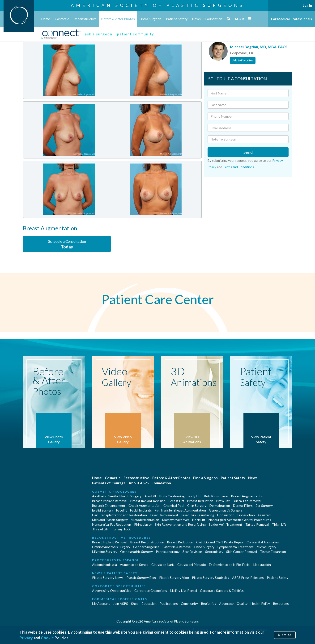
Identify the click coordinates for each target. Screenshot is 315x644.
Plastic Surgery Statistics (211, 578)
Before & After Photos (118, 19)
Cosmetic (62, 19)
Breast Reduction (200, 501)
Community (189, 603)
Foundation (214, 19)
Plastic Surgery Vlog (174, 578)
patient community (136, 34)
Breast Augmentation (247, 496)
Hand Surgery (204, 547)
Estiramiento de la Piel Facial (230, 565)
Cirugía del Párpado (192, 565)
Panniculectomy (168, 552)
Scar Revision (192, 552)
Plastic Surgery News (108, 578)
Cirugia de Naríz (163, 565)
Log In (307, 5)
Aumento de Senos (134, 565)
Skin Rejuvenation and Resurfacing (180, 524)
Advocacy (226, 603)
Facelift (122, 510)
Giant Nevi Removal (177, 547)
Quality (242, 603)
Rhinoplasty (143, 524)
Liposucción (262, 565)
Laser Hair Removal (164, 515)
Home (46, 19)
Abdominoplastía (104, 565)
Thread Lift (100, 529)
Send (248, 152)
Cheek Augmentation (144, 505)
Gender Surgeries (146, 547)
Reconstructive (85, 19)
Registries (209, 603)
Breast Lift (176, 501)
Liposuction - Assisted (254, 515)
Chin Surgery (197, 505)
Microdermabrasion (145, 520)
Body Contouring (172, 496)
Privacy (26, 638)
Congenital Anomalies (263, 542)
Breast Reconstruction (147, 542)
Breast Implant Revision (148, 501)
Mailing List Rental (183, 591)
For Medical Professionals (292, 19)
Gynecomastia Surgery (226, 510)
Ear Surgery (264, 505)
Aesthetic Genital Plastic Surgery (117, 496)
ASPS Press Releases (248, 578)
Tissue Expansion (273, 552)
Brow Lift (223, 501)
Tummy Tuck (121, 529)
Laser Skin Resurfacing (198, 515)
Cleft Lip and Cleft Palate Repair (220, 542)
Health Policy (260, 603)
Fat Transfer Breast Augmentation (180, 510)
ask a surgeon (99, 34)
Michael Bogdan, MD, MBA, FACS (259, 47)
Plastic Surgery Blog (141, 578)
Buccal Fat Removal (247, 501)
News (196, 19)
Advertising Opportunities (112, 591)
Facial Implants (141, 510)
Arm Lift (150, 496)
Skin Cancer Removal (242, 552)
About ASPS (139, 483)
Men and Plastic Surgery (110, 520)
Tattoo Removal (257, 524)
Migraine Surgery (105, 552)
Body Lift (194, 496)
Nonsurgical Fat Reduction (112, 524)
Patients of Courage (109, 483)
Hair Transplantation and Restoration (119, 515)
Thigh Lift (279, 524)
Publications (169, 603)
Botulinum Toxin (216, 496)
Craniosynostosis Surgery (111, 547)
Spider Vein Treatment (226, 524)
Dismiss (285, 635)
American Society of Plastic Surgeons (157, 5)
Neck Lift (199, 520)
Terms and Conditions (238, 167)
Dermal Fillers (243, 505)
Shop (135, 603)
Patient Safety (177, 19)
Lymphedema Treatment (236, 547)
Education (149, 603)
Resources (281, 603)
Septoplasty (214, 552)
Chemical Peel (174, 505)
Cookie (47, 638)
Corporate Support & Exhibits (222, 591)
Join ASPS (121, 603)
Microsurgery (266, 547)
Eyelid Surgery (103, 510)
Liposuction (226, 515)
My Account (101, 603)
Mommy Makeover (176, 520)
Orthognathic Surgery (136, 552)
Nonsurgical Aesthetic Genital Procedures (240, 520)
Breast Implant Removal (110, 501)
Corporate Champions (151, 591)
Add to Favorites (243, 60)
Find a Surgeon (150, 19)
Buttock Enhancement (109, 505)
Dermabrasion (220, 505)
